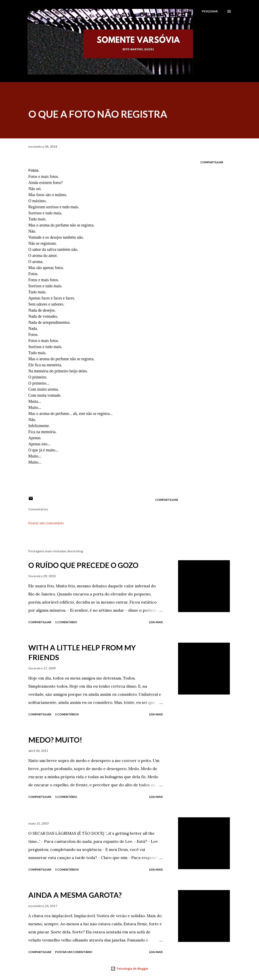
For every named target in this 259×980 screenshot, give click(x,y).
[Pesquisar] (210, 11)
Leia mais (156, 622)
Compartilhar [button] (212, 162)
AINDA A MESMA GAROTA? (75, 895)
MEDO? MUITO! (55, 740)
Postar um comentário (46, 523)
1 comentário (66, 622)
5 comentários (67, 714)
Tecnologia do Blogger (129, 969)
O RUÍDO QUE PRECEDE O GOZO (83, 565)
